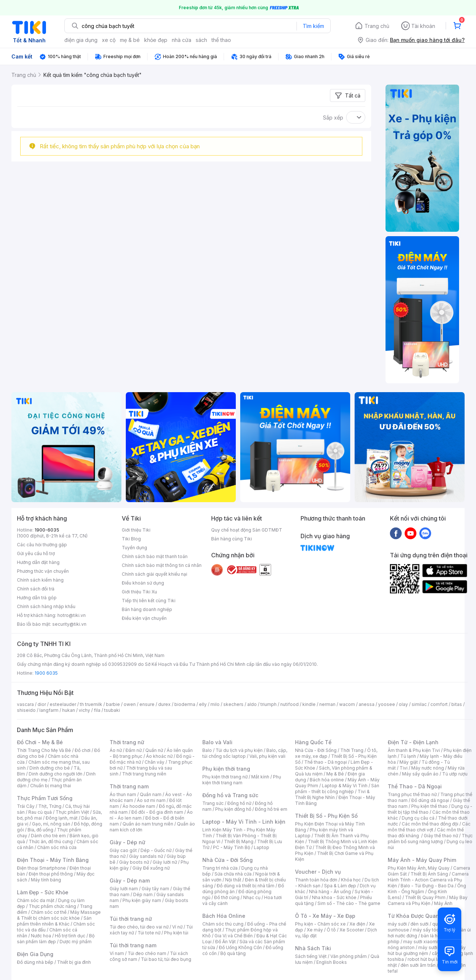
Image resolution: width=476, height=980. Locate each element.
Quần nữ (154, 750)
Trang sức (213, 803)
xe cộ (109, 40)
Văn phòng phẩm (349, 956)
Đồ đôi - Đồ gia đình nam (157, 812)
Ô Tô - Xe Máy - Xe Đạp (325, 916)
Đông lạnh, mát (62, 818)
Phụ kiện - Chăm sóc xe (320, 924)
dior (42, 704)
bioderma (185, 704)
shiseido (26, 710)
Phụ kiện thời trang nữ (225, 777)
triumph (269, 704)
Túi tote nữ (149, 933)
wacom (347, 704)
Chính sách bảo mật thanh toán (155, 556)
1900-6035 (47, 530)
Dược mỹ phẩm (76, 942)
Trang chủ (377, 26)
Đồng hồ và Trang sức (230, 795)
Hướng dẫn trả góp (37, 598)
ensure (147, 704)
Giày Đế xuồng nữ (151, 868)
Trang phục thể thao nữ (412, 794)
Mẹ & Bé (335, 774)
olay (403, 704)
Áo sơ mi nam (151, 800)
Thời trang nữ (127, 742)
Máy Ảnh (443, 903)
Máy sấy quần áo (420, 774)
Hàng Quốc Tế (313, 742)
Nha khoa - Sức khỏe (334, 897)
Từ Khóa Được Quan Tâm (420, 916)
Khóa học (351, 880)
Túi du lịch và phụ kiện (239, 750)
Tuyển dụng (134, 548)
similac (419, 704)
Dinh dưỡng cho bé (50, 768)
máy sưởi (397, 924)
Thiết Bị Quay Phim (425, 897)
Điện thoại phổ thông (51, 874)
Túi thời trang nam (133, 945)
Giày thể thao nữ (441, 836)
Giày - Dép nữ (127, 842)
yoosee (387, 704)
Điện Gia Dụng (35, 954)
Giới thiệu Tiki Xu (139, 592)
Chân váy (154, 762)
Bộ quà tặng (233, 953)
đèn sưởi (420, 924)
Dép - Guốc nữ (156, 850)
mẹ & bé (130, 40)
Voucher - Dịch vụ (318, 872)
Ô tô (331, 930)
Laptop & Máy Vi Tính (345, 786)
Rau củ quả (40, 812)
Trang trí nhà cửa (220, 868)
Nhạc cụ (252, 897)
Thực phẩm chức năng (52, 906)
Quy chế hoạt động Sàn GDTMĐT (247, 530)
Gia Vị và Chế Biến (234, 936)
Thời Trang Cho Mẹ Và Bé (44, 750)
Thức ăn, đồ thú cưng (51, 841)
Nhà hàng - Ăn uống (330, 892)
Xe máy (315, 930)
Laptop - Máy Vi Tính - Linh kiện (244, 822)
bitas (457, 704)
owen (130, 704)
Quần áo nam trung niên (148, 824)
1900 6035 (46, 673)
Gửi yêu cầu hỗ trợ (36, 553)
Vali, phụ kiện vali (267, 756)
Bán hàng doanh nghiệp (147, 609)
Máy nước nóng (428, 768)
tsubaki (112, 710)
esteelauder (63, 704)
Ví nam (117, 953)
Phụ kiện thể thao (429, 806)
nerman (327, 704)
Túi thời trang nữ (131, 919)
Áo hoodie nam (139, 806)
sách (201, 40)
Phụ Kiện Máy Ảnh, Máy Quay (419, 868)
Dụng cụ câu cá (418, 818)
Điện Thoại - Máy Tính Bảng (53, 860)
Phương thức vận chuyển (43, 571)
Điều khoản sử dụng (143, 583)
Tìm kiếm (313, 26)
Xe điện (357, 924)
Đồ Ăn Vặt (225, 942)
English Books (332, 962)
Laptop (262, 847)
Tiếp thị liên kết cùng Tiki (149, 601)
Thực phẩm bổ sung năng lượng (430, 839)
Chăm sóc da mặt (36, 900)
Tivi (404, 768)
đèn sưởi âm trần (418, 965)
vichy (84, 710)
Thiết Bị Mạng (239, 841)
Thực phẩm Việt (72, 812)
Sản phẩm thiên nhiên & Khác (54, 921)
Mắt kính (260, 777)
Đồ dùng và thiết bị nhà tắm (246, 886)
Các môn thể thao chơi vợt (429, 827)
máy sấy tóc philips (434, 930)
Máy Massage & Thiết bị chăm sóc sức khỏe (59, 915)
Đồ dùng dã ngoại (430, 800)
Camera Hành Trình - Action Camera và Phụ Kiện (428, 880)
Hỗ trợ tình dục (70, 936)
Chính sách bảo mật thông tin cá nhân (162, 565)
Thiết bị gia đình (74, 962)
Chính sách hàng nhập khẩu (46, 606)
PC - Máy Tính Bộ (232, 847)
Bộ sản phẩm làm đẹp (56, 939)
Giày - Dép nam (130, 880)
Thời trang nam (129, 786)
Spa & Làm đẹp (340, 886)
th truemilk (91, 704)
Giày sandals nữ (146, 856)
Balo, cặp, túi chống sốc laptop (245, 753)
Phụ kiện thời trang (226, 769)
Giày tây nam (155, 889)
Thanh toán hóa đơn (316, 880)
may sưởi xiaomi (420, 942)
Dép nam (143, 894)
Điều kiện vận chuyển (144, 618)
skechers (233, 704)
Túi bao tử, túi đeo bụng (166, 959)
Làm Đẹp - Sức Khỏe (43, 892)
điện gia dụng (81, 40)
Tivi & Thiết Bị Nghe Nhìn (332, 794)
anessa (367, 704)
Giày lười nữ (165, 862)
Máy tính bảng (46, 880)
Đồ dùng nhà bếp (35, 962)
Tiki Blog (131, 539)
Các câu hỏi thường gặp (42, 545)
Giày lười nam (124, 889)
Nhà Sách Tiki (313, 948)
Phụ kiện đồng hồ (233, 809)
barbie (113, 704)
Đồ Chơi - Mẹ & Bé (40, 742)
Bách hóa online (327, 780)
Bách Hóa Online (224, 916)
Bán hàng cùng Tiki (232, 539)
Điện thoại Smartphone (41, 868)
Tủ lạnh (408, 756)
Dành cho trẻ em (48, 836)
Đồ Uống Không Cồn (240, 947)
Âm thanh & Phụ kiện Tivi (414, 750)
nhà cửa (182, 40)
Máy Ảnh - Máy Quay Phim (422, 860)
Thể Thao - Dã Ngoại (415, 786)
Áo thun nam (123, 794)
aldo (252, 704)
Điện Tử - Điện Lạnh (413, 742)
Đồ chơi (83, 750)
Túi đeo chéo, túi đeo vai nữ (139, 927)
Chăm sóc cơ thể (49, 912)
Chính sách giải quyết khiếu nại (154, 574)
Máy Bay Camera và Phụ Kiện (428, 900)
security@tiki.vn (69, 624)
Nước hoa (41, 936)
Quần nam (151, 794)
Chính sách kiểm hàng (40, 580)
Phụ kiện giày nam (142, 900)
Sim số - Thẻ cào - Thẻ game (349, 903)
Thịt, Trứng (50, 806)
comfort (439, 704)
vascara (25, 704)
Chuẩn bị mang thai (51, 786)
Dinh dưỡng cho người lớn (56, 774)
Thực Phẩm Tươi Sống (45, 798)
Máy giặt (409, 762)
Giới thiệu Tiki (136, 530)
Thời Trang (352, 750)
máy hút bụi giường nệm (427, 950)
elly (203, 704)
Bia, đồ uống (40, 830)
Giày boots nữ (134, 862)
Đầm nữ (134, 750)
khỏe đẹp (156, 40)
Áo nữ (116, 750)
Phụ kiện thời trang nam (242, 780)
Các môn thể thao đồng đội (430, 824)
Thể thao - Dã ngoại (326, 762)
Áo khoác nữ (159, 756)
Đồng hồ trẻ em (271, 809)
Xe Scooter (352, 930)
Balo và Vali (217, 742)
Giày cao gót (123, 850)
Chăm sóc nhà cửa (57, 847)
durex (164, 704)
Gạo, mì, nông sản (51, 824)
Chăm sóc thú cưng (223, 924)
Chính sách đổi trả (36, 589)
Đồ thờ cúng (227, 897)
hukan (69, 710)
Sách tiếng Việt (311, 956)
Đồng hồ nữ (239, 803)
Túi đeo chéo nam (147, 953)
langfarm (49, 710)
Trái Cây (26, 806)
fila (97, 710)
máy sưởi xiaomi (436, 947)
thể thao (221, 40)
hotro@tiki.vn (72, 615)
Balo (207, 750)
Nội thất (233, 880)
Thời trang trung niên (144, 774)
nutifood (289, 704)
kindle (309, 704)
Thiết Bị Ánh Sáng (429, 874)
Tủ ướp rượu (455, 774)
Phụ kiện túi (176, 933)
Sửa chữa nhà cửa (233, 874)
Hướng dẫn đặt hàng (38, 562)
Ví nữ (177, 927)
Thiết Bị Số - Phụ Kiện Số (326, 816)
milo (215, 704)
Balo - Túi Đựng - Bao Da (427, 886)
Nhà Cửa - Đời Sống (228, 860)
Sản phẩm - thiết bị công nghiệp (337, 789)
